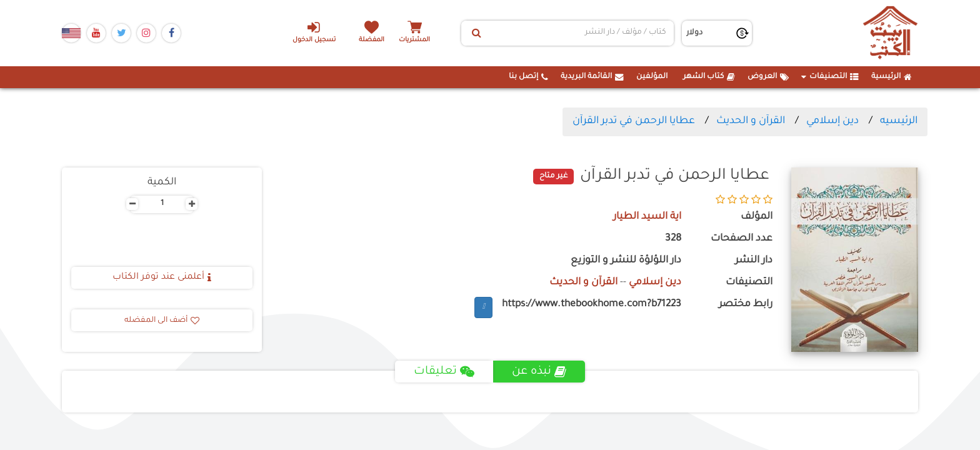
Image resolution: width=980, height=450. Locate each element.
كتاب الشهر (709, 77)
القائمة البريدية (592, 77)
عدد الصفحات (742, 239)
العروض (768, 77)
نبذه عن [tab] (539, 372)
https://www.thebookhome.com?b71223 (592, 305)
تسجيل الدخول (314, 32)
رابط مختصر (746, 305)
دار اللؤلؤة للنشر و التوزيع (626, 261)
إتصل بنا (528, 77)
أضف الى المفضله (162, 321)
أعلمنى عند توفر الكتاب (162, 277)
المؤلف (757, 217)
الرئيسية (892, 77)
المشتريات (414, 40)
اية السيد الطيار (647, 217)
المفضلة (372, 40)
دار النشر (754, 261)
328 (673, 239)
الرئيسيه (899, 121)
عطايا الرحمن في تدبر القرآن (634, 121)
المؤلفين (652, 77)
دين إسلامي (832, 121)
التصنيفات (830, 77)
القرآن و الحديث (751, 121)
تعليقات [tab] (444, 372)
